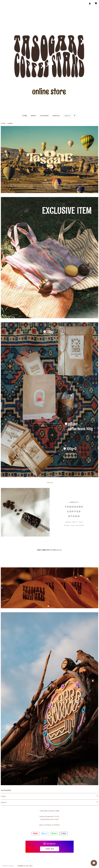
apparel (4, 802)
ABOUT (34, 116)
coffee (3, 796)
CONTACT (56, 116)
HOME (25, 116)
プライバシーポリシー (8, 866)
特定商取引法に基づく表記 (25, 866)
